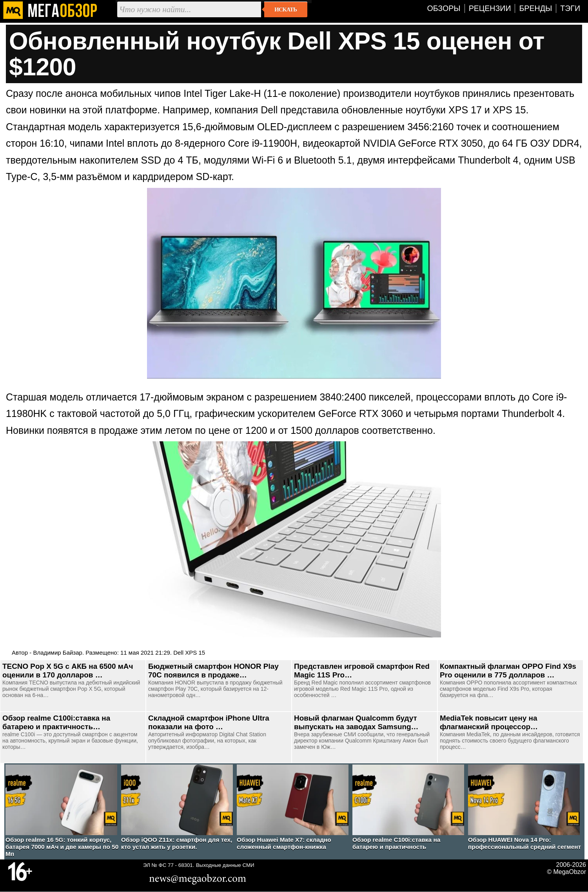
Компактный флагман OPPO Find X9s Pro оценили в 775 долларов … (508, 671)
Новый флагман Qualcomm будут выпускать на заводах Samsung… (356, 722)
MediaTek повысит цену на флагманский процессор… (489, 722)
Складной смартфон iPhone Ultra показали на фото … (209, 722)
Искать (286, 9)
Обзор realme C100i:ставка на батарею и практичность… (56, 722)
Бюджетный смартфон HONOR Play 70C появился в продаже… (213, 671)
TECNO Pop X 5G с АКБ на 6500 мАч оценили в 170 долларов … (68, 671)
